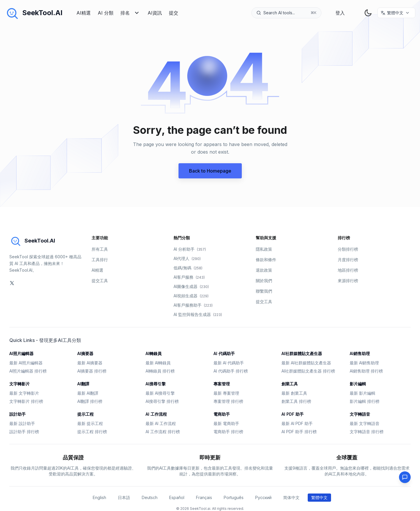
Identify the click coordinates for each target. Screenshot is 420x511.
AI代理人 (187, 258)
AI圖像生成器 (191, 286)
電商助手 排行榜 (228, 432)
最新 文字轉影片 (24, 393)
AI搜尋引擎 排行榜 (162, 401)
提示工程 (85, 414)
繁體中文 (319, 497)
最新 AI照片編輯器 (26, 363)
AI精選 (84, 13)
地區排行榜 (348, 270)
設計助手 (17, 414)
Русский (263, 497)
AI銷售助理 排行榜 (366, 371)
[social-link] (12, 283)
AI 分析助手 (190, 249)
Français (204, 497)
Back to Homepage (210, 171)
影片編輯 (358, 384)
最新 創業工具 (294, 393)
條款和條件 (266, 260)
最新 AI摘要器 (90, 363)
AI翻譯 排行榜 (90, 401)
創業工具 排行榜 (296, 401)
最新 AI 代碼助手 (229, 363)
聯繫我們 (264, 291)
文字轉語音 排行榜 (367, 432)
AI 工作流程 (156, 414)
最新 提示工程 (90, 423)
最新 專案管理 (226, 393)
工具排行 (100, 260)
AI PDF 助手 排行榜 (299, 432)
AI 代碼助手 (224, 353)
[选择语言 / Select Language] (396, 13)
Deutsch (150, 497)
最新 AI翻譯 (88, 393)
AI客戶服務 (189, 277)
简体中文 (291, 497)
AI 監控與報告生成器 (198, 314)
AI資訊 (155, 13)
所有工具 (100, 249)
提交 (174, 13)
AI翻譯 (83, 384)
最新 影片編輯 (363, 393)
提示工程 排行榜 (92, 432)
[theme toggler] (368, 13)
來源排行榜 (348, 281)
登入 (340, 13)
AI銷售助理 (360, 353)
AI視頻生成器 (191, 296)
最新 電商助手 (226, 423)
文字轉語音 (360, 414)
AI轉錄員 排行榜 (160, 371)
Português (234, 497)
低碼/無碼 (188, 268)
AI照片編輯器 (21, 353)
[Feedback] (405, 477)
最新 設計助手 (22, 423)
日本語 (124, 497)
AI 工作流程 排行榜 (163, 432)
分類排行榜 (348, 249)
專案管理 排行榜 (228, 401)
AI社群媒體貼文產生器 (302, 353)
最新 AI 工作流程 (161, 423)
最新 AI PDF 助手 (297, 423)
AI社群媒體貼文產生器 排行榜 (308, 371)
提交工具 (100, 281)
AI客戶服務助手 (193, 305)
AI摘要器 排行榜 (92, 371)
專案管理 (222, 384)
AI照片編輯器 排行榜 (28, 371)
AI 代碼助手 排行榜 (231, 371)
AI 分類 (106, 13)
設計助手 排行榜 (24, 432)
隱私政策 (264, 249)
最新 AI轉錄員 (158, 363)
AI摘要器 (85, 353)
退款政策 (264, 270)
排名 (131, 13)
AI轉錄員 (154, 353)
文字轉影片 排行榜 (26, 401)
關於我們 (264, 281)
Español (177, 497)
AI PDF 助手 (293, 414)
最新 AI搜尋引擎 (160, 393)
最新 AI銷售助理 (364, 363)
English (99, 497)
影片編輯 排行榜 (365, 401)
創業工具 (290, 384)
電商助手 (222, 414)
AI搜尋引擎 (156, 384)
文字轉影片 (20, 384)
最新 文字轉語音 (365, 423)
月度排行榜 (348, 260)
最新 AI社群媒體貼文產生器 (306, 363)
